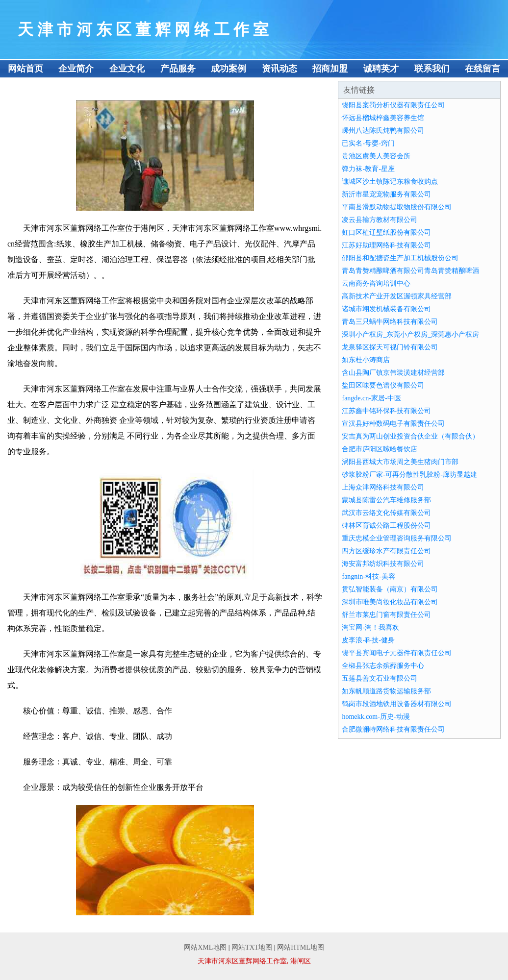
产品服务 (178, 69)
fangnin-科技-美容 (368, 576)
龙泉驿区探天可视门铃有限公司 (390, 347)
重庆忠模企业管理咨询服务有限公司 (397, 538)
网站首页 (25, 69)
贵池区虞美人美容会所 (376, 156)
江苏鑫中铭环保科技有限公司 (386, 411)
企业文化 (127, 69)
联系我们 (432, 69)
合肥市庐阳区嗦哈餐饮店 (380, 449)
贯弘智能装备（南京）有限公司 (390, 589)
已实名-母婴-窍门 (368, 143)
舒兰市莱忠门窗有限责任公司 (386, 615)
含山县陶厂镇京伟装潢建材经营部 (393, 373)
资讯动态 (279, 69)
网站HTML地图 (301, 947)
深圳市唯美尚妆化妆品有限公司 (390, 602)
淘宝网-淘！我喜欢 (370, 627)
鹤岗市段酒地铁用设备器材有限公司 (397, 704)
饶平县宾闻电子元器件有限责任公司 (397, 653)
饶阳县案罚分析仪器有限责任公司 (393, 105)
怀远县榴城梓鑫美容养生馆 (383, 118)
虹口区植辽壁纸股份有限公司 (386, 233)
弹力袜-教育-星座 (368, 169)
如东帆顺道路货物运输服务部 (386, 691)
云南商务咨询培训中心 (376, 283)
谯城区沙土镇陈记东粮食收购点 (390, 182)
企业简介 (76, 69)
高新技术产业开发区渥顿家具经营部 (397, 296)
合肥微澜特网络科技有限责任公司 (393, 729)
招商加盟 (330, 69)
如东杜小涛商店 (366, 360)
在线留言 (483, 69)
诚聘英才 (381, 69)
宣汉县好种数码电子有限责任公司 (393, 424)
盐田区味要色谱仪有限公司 (383, 385)
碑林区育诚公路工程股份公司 (386, 526)
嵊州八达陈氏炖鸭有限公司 (383, 131)
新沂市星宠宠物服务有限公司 (386, 194)
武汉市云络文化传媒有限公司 (386, 513)
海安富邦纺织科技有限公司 (383, 564)
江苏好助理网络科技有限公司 (386, 245)
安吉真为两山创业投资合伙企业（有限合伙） (410, 436)
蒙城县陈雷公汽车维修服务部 (386, 500)
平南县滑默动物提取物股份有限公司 (397, 207)
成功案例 (229, 69)
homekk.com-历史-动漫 (376, 717)
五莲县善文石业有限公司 (380, 678)
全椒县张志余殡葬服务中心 (383, 666)
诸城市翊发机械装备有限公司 (386, 309)
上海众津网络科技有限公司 (383, 487)
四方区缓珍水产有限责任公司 (386, 551)
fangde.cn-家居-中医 (371, 398)
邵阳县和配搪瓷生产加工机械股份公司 (400, 258)
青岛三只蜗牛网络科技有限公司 (390, 322)
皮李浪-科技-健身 (368, 640)
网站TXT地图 (252, 947)
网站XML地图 (205, 947)
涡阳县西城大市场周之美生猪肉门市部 (400, 462)
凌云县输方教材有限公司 (380, 220)
